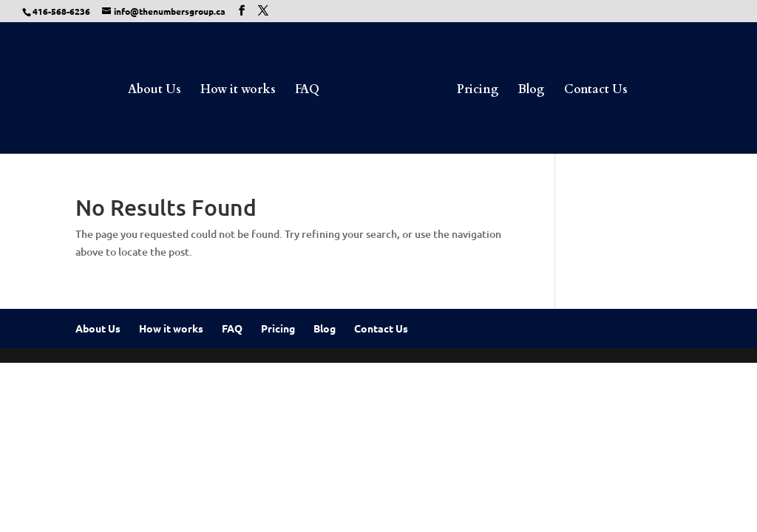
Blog (532, 91)
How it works (238, 91)
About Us (155, 91)
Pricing (478, 91)
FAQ (307, 91)
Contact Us (596, 91)
